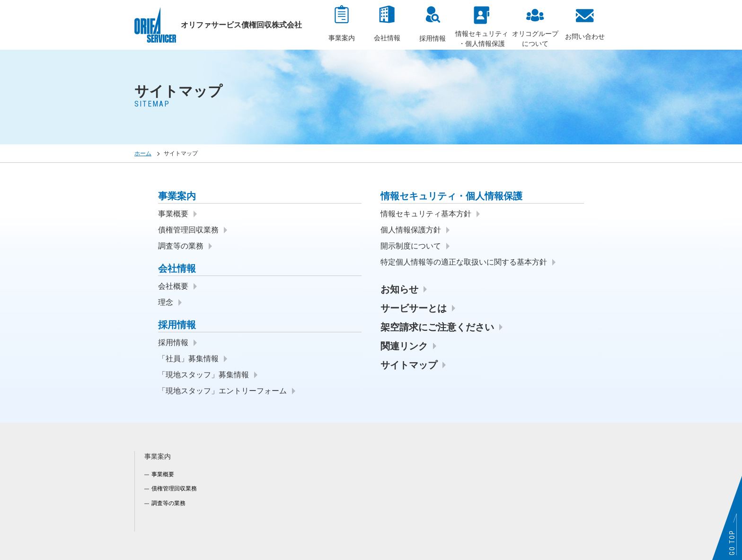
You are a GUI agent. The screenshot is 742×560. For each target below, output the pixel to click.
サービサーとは (414, 308)
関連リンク (404, 346)
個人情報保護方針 (411, 230)
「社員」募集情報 (188, 359)
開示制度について (411, 246)
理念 (166, 302)
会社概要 (173, 286)
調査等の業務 (181, 246)
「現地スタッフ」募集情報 (203, 375)
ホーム (143, 153)
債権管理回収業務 (188, 230)
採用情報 (173, 342)
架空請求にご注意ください (437, 327)
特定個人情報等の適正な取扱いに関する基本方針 (464, 262)
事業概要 (173, 214)
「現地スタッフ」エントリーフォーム (222, 391)
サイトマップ (409, 365)
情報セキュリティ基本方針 (426, 214)
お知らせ (399, 289)
